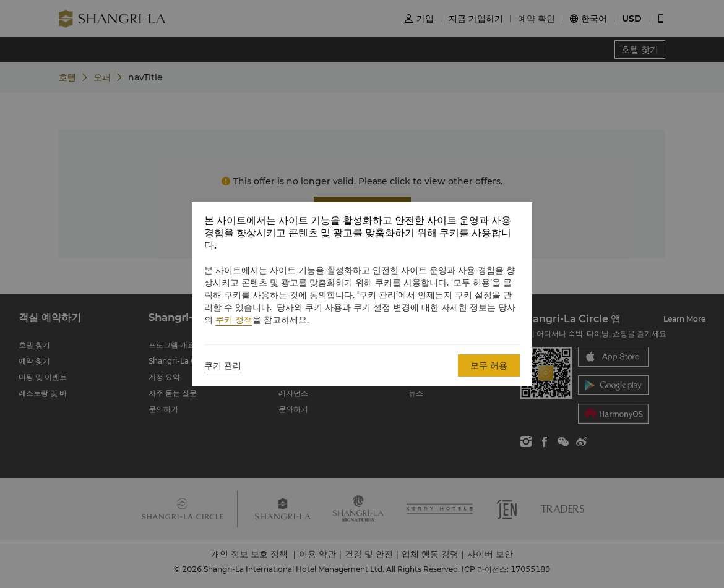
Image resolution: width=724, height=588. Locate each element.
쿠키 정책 (234, 320)
